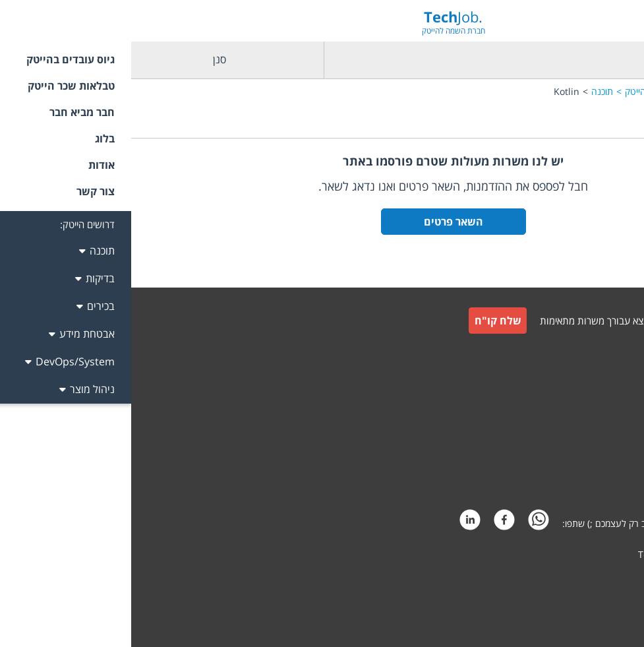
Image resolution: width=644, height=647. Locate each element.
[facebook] (373, 523)
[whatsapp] (407, 523)
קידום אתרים (604, 579)
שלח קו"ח (367, 321)
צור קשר (612, 384)
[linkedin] (339, 523)
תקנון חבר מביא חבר (590, 447)
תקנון (618, 415)
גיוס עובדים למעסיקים (588, 354)
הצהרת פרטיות (600, 478)
